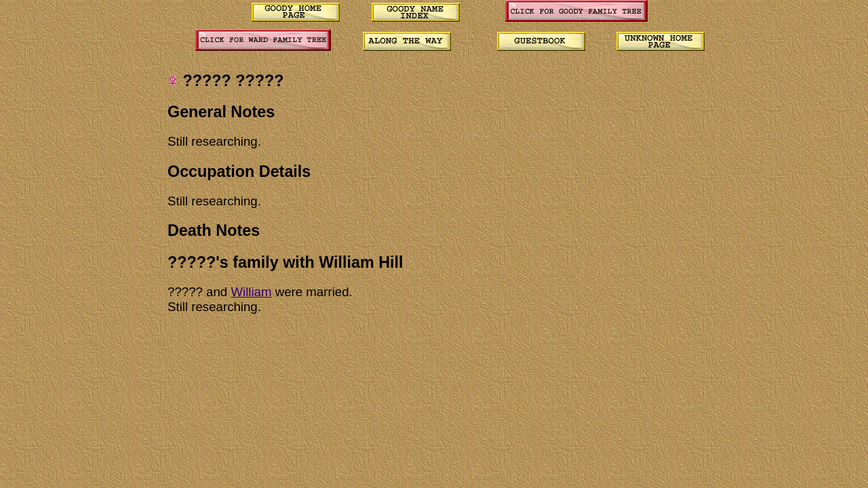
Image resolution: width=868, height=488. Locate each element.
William (251, 292)
